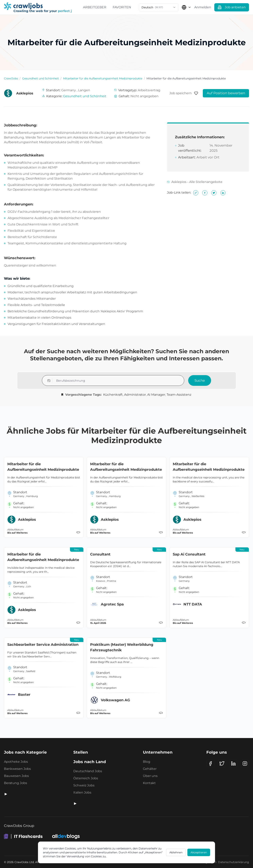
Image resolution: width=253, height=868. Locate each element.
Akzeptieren (199, 852)
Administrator (135, 395)
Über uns (150, 776)
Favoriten (122, 7)
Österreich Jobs (86, 778)
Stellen (81, 752)
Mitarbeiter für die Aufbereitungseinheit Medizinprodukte (103, 78)
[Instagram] (245, 764)
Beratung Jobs (16, 783)
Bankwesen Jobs (17, 769)
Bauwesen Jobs (16, 776)
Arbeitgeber (95, 7)
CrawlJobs (11, 78)
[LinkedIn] (233, 764)
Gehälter (150, 769)
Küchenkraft (113, 395)
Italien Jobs (82, 792)
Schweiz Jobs (84, 785)
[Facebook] (211, 764)
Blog (147, 762)
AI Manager (156, 395)
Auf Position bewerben (226, 93)
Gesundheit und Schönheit (41, 78)
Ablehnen (176, 852)
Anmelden (203, 7)
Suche (200, 380)
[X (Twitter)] (222, 764)
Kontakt (149, 783)
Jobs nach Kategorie (25, 752)
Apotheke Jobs (16, 762)
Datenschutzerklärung (234, 862)
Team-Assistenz (179, 395)
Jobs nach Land (90, 762)
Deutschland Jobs (88, 771)
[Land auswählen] (186, 7)
